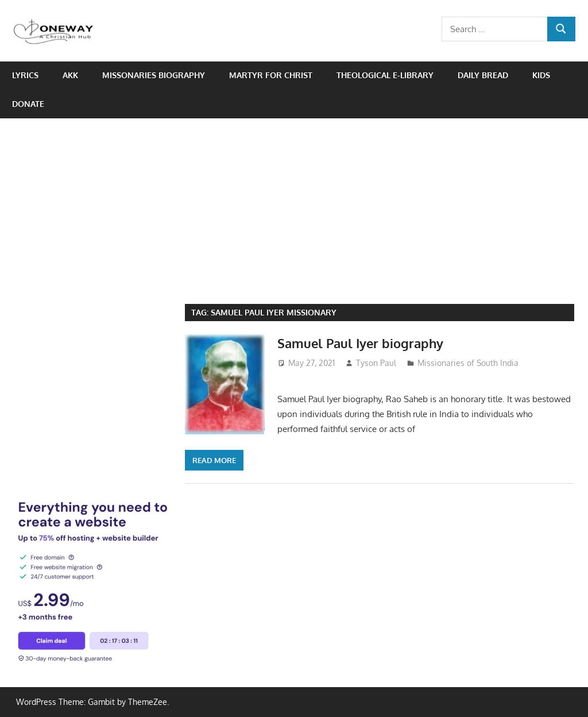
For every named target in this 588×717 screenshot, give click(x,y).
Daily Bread (483, 75)
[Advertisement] (294, 205)
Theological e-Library (385, 75)
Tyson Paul (376, 363)
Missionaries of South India (468, 363)
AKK (70, 75)
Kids (541, 75)
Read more (214, 460)
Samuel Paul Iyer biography (360, 343)
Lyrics (25, 75)
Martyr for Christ (271, 75)
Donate (28, 104)
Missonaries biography (154, 75)
